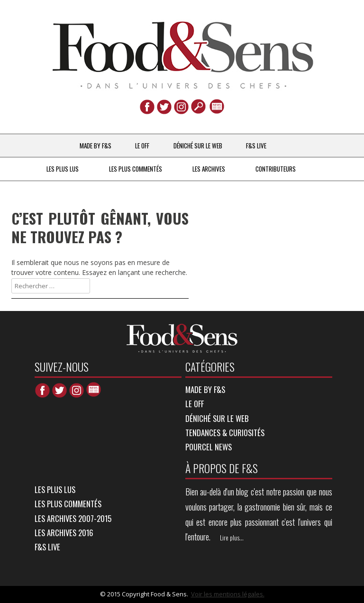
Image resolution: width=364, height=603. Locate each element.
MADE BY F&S (96, 146)
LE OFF (142, 146)
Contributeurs (276, 169)
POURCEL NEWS (209, 447)
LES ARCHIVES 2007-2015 (73, 518)
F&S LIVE (256, 146)
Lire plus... (232, 538)
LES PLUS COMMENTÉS (136, 169)
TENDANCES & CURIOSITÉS (225, 433)
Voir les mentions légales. (228, 594)
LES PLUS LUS (63, 169)
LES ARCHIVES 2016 (64, 533)
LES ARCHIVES (209, 169)
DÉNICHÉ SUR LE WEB (198, 146)
